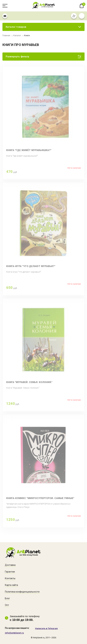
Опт (7, 605)
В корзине (82, 6)
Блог (7, 598)
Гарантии (10, 572)
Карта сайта (11, 585)
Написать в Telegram (46, 628)
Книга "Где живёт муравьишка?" (29, 150)
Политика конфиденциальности (22, 592)
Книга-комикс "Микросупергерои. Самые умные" (40, 498)
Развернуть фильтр (18, 57)
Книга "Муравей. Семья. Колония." (29, 382)
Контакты (10, 578)
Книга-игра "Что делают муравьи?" (31, 266)
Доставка (10, 565)
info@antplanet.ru (14, 633)
